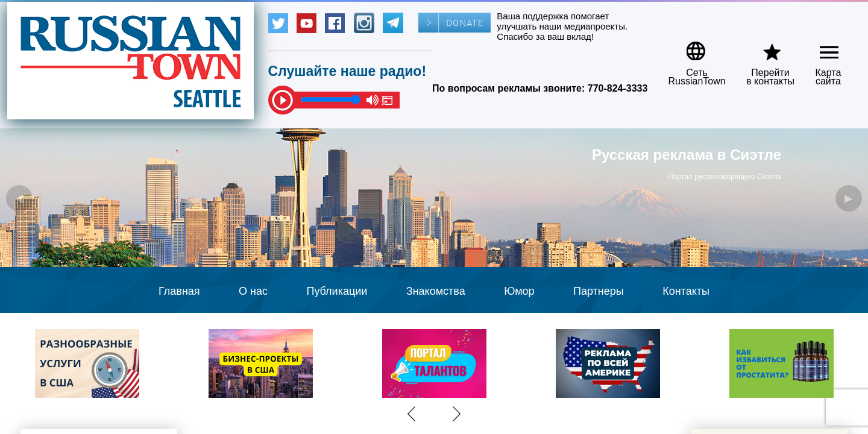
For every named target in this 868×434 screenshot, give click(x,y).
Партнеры (599, 291)
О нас (253, 291)
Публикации (337, 291)
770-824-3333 (618, 88)
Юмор (519, 291)
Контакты (686, 291)
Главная (179, 291)
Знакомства (436, 291)
